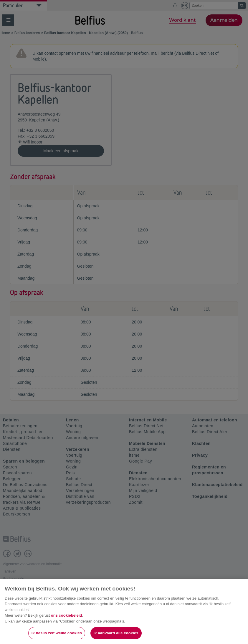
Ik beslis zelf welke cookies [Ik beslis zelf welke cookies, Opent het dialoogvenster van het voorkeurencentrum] (57, 633)
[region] (124, 612)
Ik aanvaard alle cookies (116, 633)
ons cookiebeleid (66, 615)
